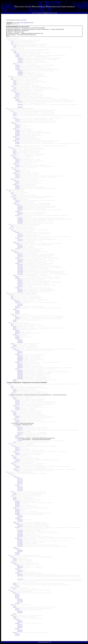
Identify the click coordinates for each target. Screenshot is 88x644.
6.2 (9, 555)
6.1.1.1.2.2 (20, 488)
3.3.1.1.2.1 (20, 239)
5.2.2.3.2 (17, 418)
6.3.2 (12, 605)
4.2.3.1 (15, 345)
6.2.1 (12, 557)
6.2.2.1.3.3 (20, 579)
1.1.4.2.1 (17, 54)
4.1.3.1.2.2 (20, 305)
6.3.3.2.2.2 (20, 626)
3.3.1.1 (15, 231)
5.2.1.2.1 (17, 400)
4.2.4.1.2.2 (20, 357)
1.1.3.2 (15, 47)
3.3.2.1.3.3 (20, 262)
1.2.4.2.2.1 (20, 102)
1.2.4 (12, 90)
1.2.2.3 (15, 83)
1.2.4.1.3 (17, 96)
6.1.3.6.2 (17, 553)
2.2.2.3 (15, 164)
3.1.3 (12, 196)
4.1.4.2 (15, 320)
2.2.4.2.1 (17, 186)
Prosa (21, 23)
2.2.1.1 (15, 150)
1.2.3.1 (15, 88)
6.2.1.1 (15, 558)
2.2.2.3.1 (17, 165)
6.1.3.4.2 (17, 510)
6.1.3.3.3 (17, 504)
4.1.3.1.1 (17, 301)
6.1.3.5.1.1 (20, 525)
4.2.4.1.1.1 (20, 352)
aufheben (26, 26)
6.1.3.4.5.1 (20, 516)
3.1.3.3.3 (17, 215)
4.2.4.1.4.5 (20, 377)
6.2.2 (12, 562)
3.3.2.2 (15, 275)
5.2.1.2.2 (17, 401)
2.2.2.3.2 (17, 166)
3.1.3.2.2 (17, 202)
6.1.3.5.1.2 (20, 526)
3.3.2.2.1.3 (20, 285)
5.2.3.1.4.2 (20, 441)
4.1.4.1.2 (17, 319)
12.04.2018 (24, 20)
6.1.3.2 (15, 498)
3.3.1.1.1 (17, 232)
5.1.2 (12, 388)
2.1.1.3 (15, 116)
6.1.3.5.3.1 (20, 539)
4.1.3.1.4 (17, 308)
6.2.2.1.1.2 (20, 567)
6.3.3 (12, 615)
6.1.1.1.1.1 (20, 479)
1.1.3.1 (15, 45)
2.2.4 (12, 179)
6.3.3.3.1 (17, 634)
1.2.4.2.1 (17, 99)
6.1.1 (12, 475)
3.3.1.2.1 (17, 243)
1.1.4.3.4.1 (20, 71)
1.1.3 (12, 44)
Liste (14, 23)
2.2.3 (12, 168)
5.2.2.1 (15, 412)
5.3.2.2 (15, 452)
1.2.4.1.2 (17, 95)
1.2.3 (12, 86)
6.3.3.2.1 (17, 619)
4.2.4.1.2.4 (20, 360)
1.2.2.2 (15, 82)
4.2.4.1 (15, 349)
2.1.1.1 (15, 113)
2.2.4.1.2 (17, 183)
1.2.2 (12, 79)
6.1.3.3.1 (17, 501)
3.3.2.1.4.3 (20, 267)
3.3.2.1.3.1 (20, 259)
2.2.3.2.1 (17, 174)
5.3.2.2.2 (17, 454)
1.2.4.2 (15, 97)
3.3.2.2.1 (17, 277)
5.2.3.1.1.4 (20, 433)
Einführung (39, 13)
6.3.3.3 (15, 632)
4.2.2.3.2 (17, 332)
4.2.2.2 (15, 328)
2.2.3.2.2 (17, 176)
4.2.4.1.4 (17, 369)
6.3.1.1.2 (17, 595)
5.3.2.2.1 (17, 453)
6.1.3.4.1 (17, 509)
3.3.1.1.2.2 (20, 241)
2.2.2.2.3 (17, 162)
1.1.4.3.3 (17, 68)
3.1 (9, 191)
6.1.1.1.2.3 (20, 489)
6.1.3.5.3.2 (20, 541)
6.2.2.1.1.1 (20, 566)
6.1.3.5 (15, 522)
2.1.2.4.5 (17, 135)
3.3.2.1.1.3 (20, 257)
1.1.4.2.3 (17, 57)
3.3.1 (12, 230)
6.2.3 (12, 587)
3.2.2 (12, 227)
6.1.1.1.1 (17, 477)
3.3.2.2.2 (17, 288)
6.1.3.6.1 (17, 549)
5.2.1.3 (15, 406)
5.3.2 (12, 445)
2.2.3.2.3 (17, 177)
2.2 (9, 147)
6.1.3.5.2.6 (20, 535)
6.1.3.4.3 (17, 512)
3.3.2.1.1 (17, 253)
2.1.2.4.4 (17, 134)
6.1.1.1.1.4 (20, 483)
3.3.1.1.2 (17, 238)
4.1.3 (12, 299)
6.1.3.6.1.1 (20, 550)
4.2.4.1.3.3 (20, 366)
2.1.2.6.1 (17, 142)
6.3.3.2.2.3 (20, 627)
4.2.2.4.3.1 (20, 340)
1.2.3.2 (15, 89)
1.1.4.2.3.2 (20, 59)
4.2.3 (12, 344)
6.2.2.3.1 (17, 586)
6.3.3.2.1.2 (20, 622)
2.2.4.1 (15, 180)
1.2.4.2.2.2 (20, 104)
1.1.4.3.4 (17, 69)
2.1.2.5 (15, 137)
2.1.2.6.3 (17, 146)
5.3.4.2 (15, 469)
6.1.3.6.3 (17, 554)
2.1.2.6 (15, 141)
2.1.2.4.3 (17, 133)
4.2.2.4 (15, 335)
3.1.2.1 (15, 195)
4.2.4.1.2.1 (20, 356)
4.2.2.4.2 (17, 337)
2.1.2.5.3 (17, 139)
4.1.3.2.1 (17, 311)
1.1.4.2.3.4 (20, 62)
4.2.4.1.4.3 (20, 373)
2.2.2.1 (15, 157)
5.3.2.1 (15, 446)
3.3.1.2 (15, 242)
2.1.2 (12, 122)
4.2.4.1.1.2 (20, 353)
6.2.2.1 (15, 563)
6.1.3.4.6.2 (20, 521)
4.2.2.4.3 (17, 338)
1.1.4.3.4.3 (20, 73)
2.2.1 (12, 149)
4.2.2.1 (15, 327)
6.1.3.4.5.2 (20, 517)
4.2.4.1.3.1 (20, 364)
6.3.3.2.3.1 (20, 630)
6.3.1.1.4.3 (20, 602)
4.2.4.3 (15, 381)
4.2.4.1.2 (17, 354)
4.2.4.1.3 (17, 362)
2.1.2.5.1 (17, 138)
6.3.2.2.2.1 (20, 611)
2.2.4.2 (15, 184)
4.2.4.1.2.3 (20, 358)
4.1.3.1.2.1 (20, 304)
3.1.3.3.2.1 (20, 213)
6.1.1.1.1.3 (20, 481)
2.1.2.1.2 (17, 126)
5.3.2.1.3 (17, 450)
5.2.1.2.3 (17, 403)
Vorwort (34, 13)
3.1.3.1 (15, 198)
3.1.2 (12, 194)
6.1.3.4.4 (17, 513)
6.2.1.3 (15, 561)
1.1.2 (12, 43)
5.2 (9, 395)
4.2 (9, 323)
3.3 (9, 228)
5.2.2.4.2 (17, 422)
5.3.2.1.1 (17, 448)
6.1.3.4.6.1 (20, 520)
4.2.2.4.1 (17, 336)
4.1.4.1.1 (17, 317)
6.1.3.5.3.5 (20, 546)
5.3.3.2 (15, 458)
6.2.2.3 (15, 585)
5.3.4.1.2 (17, 468)
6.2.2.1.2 (17, 569)
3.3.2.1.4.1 (20, 265)
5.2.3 (12, 423)
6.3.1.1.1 (17, 594)
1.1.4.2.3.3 (20, 61)
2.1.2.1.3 (17, 127)
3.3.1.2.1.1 (20, 245)
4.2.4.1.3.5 (20, 368)
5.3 (9, 443)
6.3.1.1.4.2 (20, 601)
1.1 (9, 40)
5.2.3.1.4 (17, 438)
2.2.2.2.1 (17, 159)
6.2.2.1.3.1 (20, 574)
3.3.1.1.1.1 (20, 234)
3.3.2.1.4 (17, 263)
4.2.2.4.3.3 (20, 342)
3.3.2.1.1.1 (20, 254)
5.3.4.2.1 (17, 471)
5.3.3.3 (15, 462)
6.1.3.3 (15, 500)
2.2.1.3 (15, 154)
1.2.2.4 (15, 85)
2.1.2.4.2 (17, 131)
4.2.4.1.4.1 (20, 370)
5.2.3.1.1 (17, 426)
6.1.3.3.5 (17, 507)
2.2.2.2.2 (17, 161)
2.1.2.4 (15, 129)
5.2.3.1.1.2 (20, 429)
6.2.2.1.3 (17, 573)
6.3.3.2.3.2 (20, 631)
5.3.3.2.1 (17, 460)
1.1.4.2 (15, 52)
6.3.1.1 (15, 593)
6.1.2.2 (15, 494)
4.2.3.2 (15, 346)
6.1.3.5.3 (17, 538)
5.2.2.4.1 (17, 420)
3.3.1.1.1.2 (20, 235)
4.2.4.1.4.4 (20, 374)
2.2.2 (12, 155)
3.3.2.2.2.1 (20, 289)
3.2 (9, 224)
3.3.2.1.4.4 (20, 269)
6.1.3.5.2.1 (20, 530)
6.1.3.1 (15, 497)
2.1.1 (12, 111)
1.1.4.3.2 (17, 67)
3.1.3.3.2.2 (20, 214)
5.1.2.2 (15, 391)
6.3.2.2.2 (17, 610)
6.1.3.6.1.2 (20, 551)
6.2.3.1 (15, 589)
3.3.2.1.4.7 (20, 273)
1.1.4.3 (15, 64)
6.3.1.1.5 (17, 603)
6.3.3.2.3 (17, 629)
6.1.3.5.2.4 (20, 533)
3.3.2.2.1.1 (20, 280)
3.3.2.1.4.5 (20, 270)
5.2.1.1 (15, 397)
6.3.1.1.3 (17, 597)
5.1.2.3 (15, 392)
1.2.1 (12, 78)
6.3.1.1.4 (17, 598)
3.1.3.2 (15, 199)
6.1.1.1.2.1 (20, 486)
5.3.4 (12, 464)
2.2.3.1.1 (17, 170)
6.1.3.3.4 (17, 505)
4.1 (9, 294)
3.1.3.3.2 (17, 211)
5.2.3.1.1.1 (20, 427)
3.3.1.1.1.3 (20, 237)
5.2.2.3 (15, 415)
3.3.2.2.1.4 (20, 286)
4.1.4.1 (15, 316)
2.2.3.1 (15, 169)
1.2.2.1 (15, 81)
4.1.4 (12, 314)
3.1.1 (12, 192)
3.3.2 (12, 250)
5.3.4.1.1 (17, 466)
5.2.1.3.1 (17, 407)
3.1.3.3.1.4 (20, 210)
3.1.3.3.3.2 (20, 219)
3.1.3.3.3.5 (20, 223)
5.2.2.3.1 (17, 416)
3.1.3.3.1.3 (20, 209)
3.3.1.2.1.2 (20, 246)
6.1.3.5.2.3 (20, 531)
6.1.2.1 (15, 493)
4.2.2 (12, 325)
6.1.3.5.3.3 (20, 544)
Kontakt (55, 13)
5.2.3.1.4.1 (20, 439)
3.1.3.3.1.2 (20, 207)
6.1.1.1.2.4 (20, 490)
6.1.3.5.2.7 (20, 537)
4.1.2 (12, 297)
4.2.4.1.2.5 (20, 361)
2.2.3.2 (15, 173)
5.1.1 (12, 387)
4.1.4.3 (15, 321)
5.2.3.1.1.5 (20, 434)
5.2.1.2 (15, 399)
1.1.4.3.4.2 (20, 72)
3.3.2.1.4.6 (20, 271)
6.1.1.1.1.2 (20, 480)
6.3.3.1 (15, 617)
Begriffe (50, 13)
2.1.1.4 (15, 118)
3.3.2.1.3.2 (20, 261)
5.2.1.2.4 (17, 404)
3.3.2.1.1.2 (20, 255)
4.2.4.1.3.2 (20, 365)
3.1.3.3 (15, 203)
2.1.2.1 (15, 124)
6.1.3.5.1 (17, 524)
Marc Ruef (49, 642)
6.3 (9, 590)
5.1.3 (12, 393)
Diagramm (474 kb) (28, 23)
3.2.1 (12, 226)
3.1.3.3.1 (17, 205)
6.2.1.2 (15, 559)
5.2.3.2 (15, 442)
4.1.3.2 (15, 309)
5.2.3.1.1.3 (20, 430)
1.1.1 (12, 41)
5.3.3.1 (15, 457)
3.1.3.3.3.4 (20, 222)
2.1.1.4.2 (17, 121)
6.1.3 (12, 496)
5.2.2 (12, 411)
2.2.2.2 (15, 158)
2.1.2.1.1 (17, 125)
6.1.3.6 (15, 548)
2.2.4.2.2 (17, 187)
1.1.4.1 (15, 51)
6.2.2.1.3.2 (20, 575)
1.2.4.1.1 (17, 93)
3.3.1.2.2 (17, 249)
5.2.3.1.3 (17, 437)
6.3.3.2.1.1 (20, 621)
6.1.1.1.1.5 (20, 484)
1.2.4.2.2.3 (20, 107)
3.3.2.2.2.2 (20, 290)
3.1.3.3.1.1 (20, 206)
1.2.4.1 (15, 92)
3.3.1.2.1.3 (20, 247)
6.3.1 (12, 591)
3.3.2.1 (15, 251)
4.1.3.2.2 (17, 312)
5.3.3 (12, 456)
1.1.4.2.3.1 (20, 58)
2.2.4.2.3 (17, 188)
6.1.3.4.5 (17, 514)
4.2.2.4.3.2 (20, 341)
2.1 (9, 110)
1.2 (9, 76)
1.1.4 (12, 50)
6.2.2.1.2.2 (20, 572)
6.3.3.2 (15, 618)
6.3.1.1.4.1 (20, 599)
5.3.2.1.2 (17, 449)
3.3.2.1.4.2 (20, 266)
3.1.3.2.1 (17, 200)
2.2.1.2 (15, 153)
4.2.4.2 (15, 380)
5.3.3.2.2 (17, 461)
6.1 (9, 473)
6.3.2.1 (15, 606)
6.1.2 (12, 492)
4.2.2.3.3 (17, 333)
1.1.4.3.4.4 (20, 75)
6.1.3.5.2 (17, 527)
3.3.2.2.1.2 (20, 282)
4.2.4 (12, 348)
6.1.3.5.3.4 (20, 545)
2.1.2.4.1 (17, 130)
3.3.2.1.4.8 (20, 274)
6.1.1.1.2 (17, 485)
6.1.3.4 (15, 508)
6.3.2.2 (15, 607)
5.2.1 (12, 396)
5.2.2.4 (15, 419)
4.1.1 (12, 296)
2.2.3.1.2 (17, 172)
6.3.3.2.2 (17, 623)
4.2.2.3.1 (17, 331)
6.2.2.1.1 (17, 565)
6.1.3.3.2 (17, 503)
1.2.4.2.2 (17, 100)
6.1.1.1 (15, 476)
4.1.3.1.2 (17, 303)
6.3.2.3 (15, 614)
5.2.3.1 (15, 425)
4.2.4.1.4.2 (20, 372)
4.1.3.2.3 (17, 313)
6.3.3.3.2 (17, 635)
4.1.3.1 (15, 300)
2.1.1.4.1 (17, 120)
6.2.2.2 (15, 583)
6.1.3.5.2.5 (20, 534)
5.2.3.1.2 (17, 435)
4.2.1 (12, 324)
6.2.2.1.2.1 (20, 570)
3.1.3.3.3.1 (20, 218)
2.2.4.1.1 (17, 182)
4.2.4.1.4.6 (20, 378)
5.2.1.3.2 (17, 408)
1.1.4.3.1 (17, 65)
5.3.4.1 (15, 465)
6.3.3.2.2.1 (20, 625)
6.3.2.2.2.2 (20, 613)
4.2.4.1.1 (17, 350)
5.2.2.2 (15, 414)
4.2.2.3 (15, 329)
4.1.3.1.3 (17, 307)
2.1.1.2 (15, 114)
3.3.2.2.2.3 (20, 292)
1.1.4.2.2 (17, 55)
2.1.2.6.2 (17, 143)
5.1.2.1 (15, 389)
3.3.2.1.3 (17, 258)
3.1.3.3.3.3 (20, 220)
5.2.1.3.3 (17, 410)
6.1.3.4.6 (17, 518)
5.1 (9, 384)
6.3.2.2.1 (17, 609)
